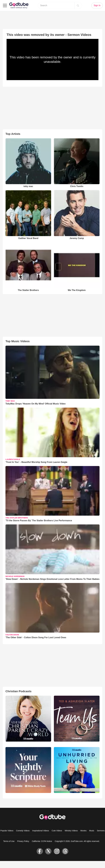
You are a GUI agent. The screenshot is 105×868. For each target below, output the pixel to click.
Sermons (101, 831)
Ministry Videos (71, 831)
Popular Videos (7, 831)
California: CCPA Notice (42, 841)
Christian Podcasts (18, 691)
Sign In (97, 5)
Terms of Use (9, 841)
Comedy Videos (23, 831)
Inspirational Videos (41, 831)
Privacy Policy (23, 841)
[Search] (78, 5)
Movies (83, 831)
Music (92, 831)
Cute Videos (57, 831)
